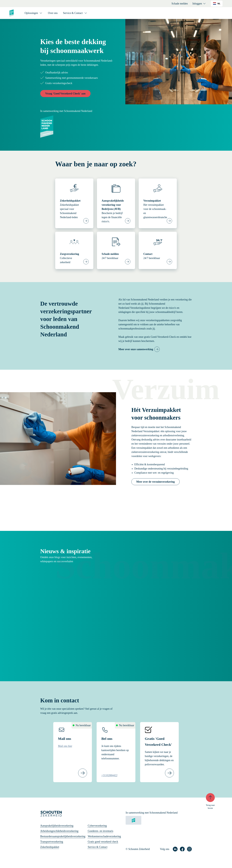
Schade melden (180, 4)
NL (217, 3)
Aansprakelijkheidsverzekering (57, 826)
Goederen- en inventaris (101, 831)
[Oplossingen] (34, 13)
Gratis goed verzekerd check (103, 842)
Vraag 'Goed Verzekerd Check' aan (65, 94)
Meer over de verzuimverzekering (156, 482)
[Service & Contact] (75, 13)
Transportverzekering (52, 842)
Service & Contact (98, 847)
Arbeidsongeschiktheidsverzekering (59, 831)
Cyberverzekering (97, 826)
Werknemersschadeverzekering (104, 836)
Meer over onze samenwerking (136, 349)
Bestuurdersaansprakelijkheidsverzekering (63, 836)
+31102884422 (109, 775)
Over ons (53, 13)
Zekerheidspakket (50, 847)
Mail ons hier (65, 746)
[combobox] (217, 4)
